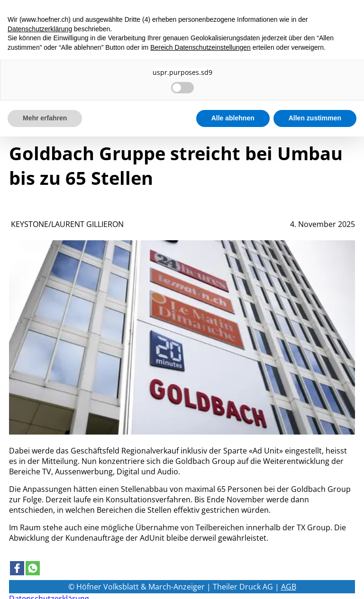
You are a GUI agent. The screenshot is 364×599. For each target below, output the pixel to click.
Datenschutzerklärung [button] (40, 29)
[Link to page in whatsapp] (33, 568)
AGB (289, 587)
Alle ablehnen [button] (233, 118)
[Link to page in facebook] (17, 568)
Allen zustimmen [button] (315, 118)
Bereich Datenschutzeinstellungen (200, 47)
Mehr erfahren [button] (45, 118)
